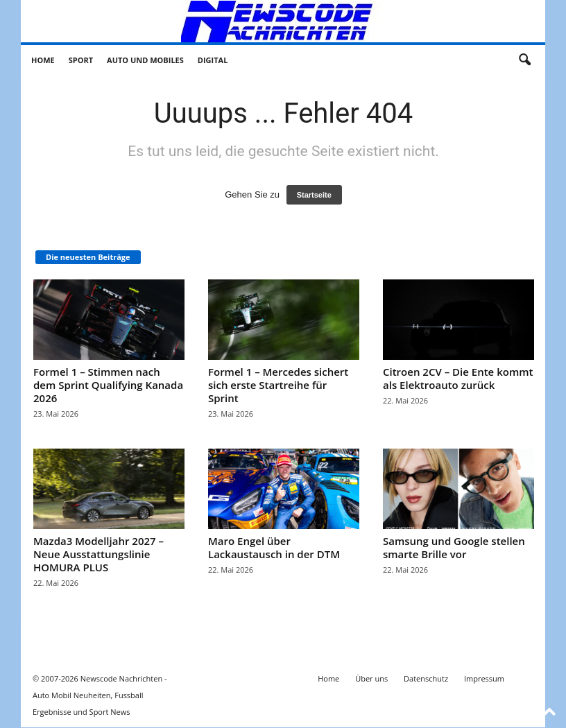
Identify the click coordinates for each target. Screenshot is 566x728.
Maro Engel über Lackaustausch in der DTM (274, 547)
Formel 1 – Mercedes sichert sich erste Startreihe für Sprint (278, 385)
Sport (81, 60)
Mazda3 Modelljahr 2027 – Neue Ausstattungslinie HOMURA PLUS (98, 554)
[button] (524, 60)
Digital (213, 60)
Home (43, 60)
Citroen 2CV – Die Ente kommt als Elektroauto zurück (458, 378)
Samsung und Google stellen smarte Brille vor (454, 547)
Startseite (314, 195)
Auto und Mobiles (145, 60)
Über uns (371, 678)
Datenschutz (426, 678)
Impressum (484, 678)
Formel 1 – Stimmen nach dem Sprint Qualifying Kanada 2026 (108, 385)
